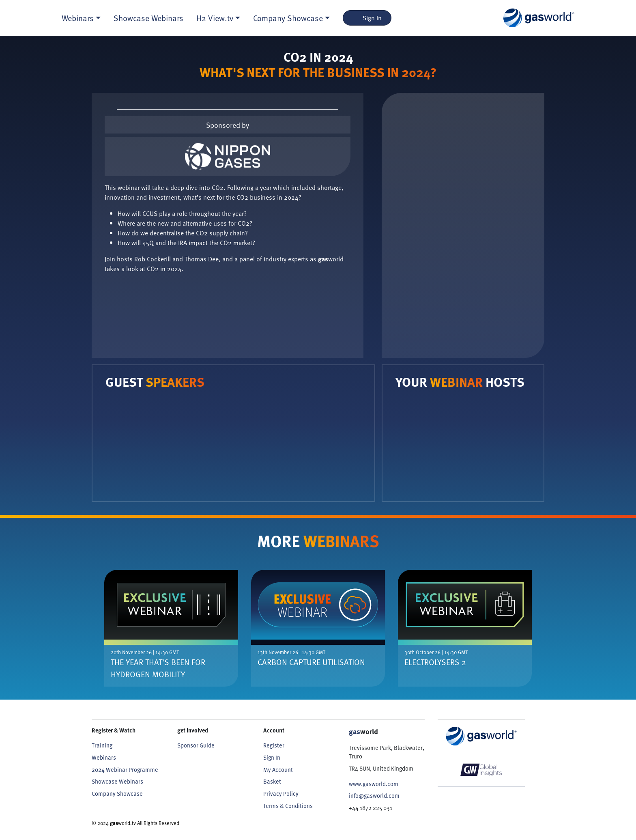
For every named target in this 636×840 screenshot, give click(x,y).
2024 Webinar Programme (125, 770)
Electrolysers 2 (435, 662)
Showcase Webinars (148, 18)
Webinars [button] (78, 18)
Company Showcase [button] (288, 18)
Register (274, 745)
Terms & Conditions (288, 806)
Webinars (104, 757)
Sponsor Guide (196, 745)
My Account (278, 770)
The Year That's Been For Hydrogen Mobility (158, 668)
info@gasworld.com (374, 796)
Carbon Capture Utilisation (311, 662)
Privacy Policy (281, 794)
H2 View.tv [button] (215, 18)
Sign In (367, 18)
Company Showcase (117, 794)
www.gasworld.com (374, 784)
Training (102, 745)
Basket (272, 781)
